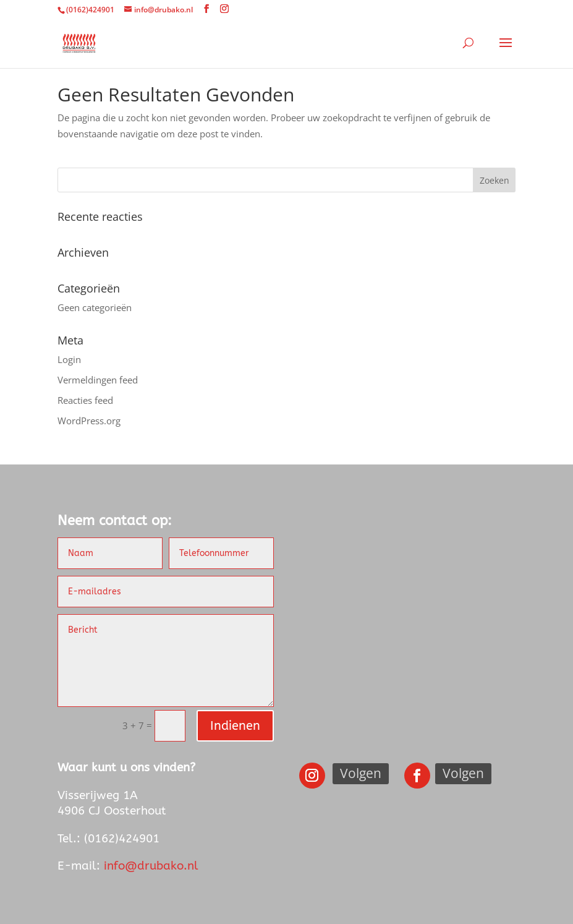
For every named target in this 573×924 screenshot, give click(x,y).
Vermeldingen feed (98, 380)
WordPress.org (89, 421)
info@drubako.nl (151, 866)
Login (69, 359)
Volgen (361, 773)
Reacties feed (85, 400)
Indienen (235, 726)
